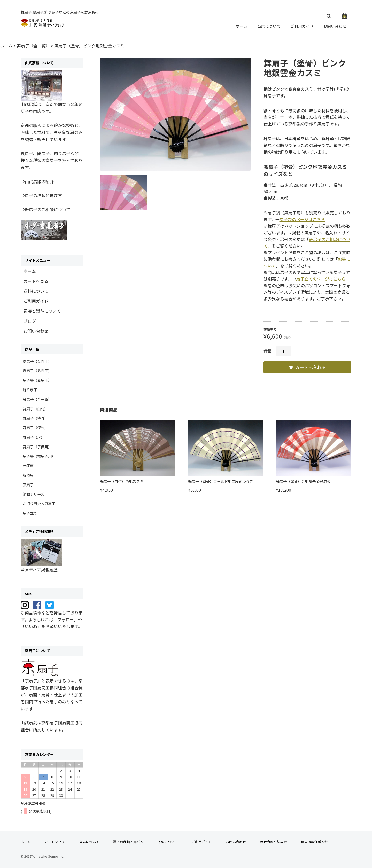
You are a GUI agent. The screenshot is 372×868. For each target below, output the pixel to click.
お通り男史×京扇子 (39, 503)
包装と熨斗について (42, 311)
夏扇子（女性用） (37, 361)
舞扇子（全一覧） (37, 399)
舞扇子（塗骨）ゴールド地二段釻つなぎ (221, 481)
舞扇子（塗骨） (35, 418)
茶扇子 (28, 485)
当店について (269, 26)
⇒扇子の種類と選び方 (41, 195)
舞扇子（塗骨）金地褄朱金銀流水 (303, 481)
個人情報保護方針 (314, 842)
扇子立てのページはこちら (321, 279)
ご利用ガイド (302, 26)
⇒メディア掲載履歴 (39, 570)
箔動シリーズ (33, 494)
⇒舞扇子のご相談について (45, 209)
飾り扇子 (30, 390)
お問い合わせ (335, 26)
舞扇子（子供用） (37, 447)
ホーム (242, 26)
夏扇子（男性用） (37, 371)
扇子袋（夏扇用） (37, 380)
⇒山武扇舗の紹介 (37, 181)
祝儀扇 (28, 475)
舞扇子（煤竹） (35, 428)
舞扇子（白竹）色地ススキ (122, 481)
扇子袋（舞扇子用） (39, 456)
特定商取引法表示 (274, 842)
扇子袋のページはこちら (302, 219)
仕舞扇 (28, 465)
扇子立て (30, 513)
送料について (36, 291)
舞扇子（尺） (34, 437)
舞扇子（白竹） (35, 409)
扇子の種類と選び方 (128, 842)
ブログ (30, 321)
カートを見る (36, 281)
